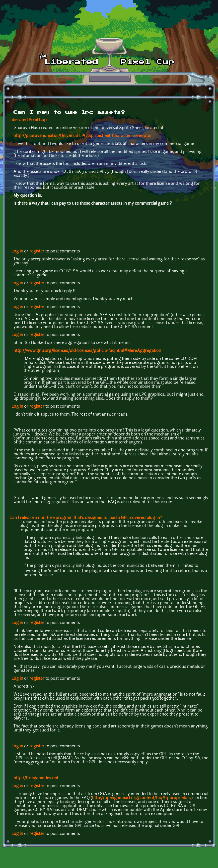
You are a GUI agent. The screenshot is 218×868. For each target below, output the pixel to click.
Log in (17, 251)
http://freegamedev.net (36, 778)
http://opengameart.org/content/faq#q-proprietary (142, 798)
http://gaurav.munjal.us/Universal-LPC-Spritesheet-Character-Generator (83, 136)
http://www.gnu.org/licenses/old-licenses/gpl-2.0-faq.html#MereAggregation (87, 351)
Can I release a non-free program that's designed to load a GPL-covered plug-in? (86, 518)
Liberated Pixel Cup (28, 120)
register (37, 251)
